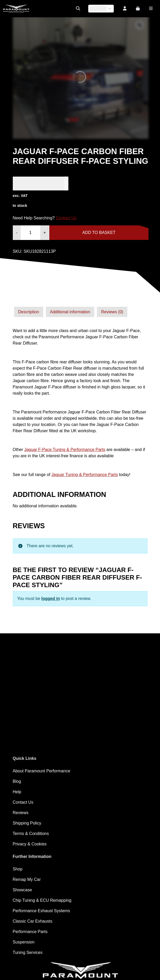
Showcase (22, 890)
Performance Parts (30, 932)
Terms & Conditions (31, 834)
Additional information (70, 312)
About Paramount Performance (42, 771)
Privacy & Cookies (30, 844)
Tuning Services (28, 952)
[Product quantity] (30, 233)
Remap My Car (27, 879)
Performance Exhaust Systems (42, 911)
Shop (18, 869)
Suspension (24, 942)
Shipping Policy (27, 823)
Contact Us (66, 218)
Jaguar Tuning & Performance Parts (85, 475)
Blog (17, 781)
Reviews (21, 813)
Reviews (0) (112, 312)
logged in (51, 599)
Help (17, 792)
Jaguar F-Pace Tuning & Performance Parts (65, 450)
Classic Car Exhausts (33, 921)
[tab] (29, 312)
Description (29, 312)
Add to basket (99, 233)
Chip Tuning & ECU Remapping (42, 900)
